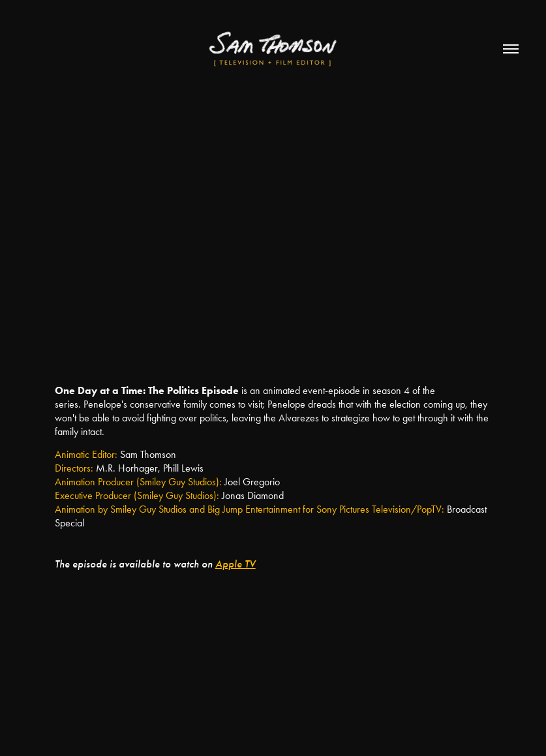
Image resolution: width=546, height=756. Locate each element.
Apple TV (235, 564)
